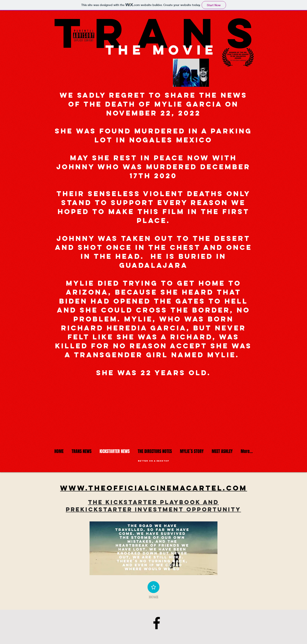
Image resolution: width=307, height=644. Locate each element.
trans (148, 33)
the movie (161, 50)
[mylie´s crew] (157, 623)
